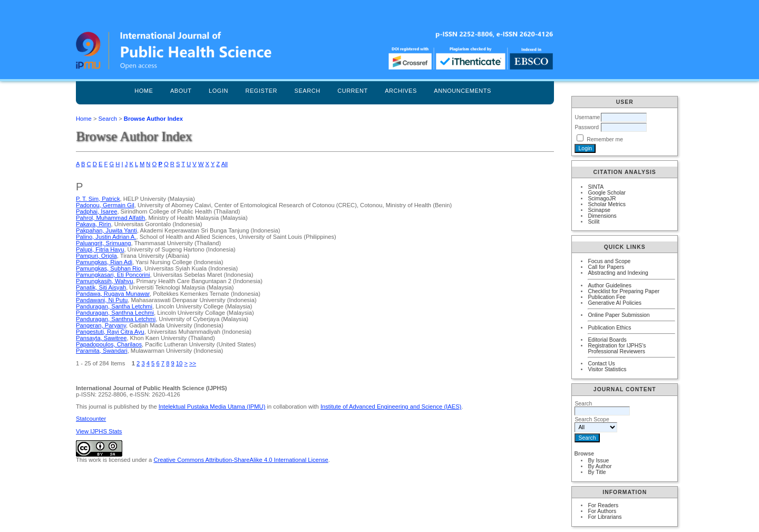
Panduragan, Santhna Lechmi (115, 313)
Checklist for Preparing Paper (624, 291)
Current (353, 91)
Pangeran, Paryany (101, 325)
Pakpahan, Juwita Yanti (106, 230)
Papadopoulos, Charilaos (109, 344)
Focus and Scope (609, 261)
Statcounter (91, 419)
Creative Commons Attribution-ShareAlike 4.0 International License (241, 460)
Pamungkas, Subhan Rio (109, 268)
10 (179, 363)
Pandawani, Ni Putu (102, 300)
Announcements (463, 91)
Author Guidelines (610, 286)
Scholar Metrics (607, 204)
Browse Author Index (153, 119)
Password (587, 127)
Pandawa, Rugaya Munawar (113, 294)
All (225, 164)
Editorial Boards (607, 340)
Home (144, 91)
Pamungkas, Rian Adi (104, 262)
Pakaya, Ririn (94, 224)
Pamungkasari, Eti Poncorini (113, 275)
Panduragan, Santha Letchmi (114, 306)
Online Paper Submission (619, 315)
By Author (600, 466)
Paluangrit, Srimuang (103, 243)
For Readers (603, 505)
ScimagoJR (602, 199)
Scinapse (599, 210)
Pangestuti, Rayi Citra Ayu (110, 332)
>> (193, 363)
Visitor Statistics (607, 369)
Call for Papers (606, 267)
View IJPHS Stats (99, 431)
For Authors (602, 511)
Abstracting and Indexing (618, 273)
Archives (401, 91)
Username (587, 117)
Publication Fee (607, 297)
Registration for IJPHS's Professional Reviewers (617, 349)
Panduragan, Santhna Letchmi (116, 319)
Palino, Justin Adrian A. (106, 237)
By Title (597, 472)
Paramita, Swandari (102, 351)
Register (261, 91)
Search (308, 91)
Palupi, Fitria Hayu (100, 249)
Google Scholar (607, 193)
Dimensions (602, 216)
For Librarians (605, 517)
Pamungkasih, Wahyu (104, 281)
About (181, 91)
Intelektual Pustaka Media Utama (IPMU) (212, 407)
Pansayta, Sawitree (101, 338)
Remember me (605, 139)
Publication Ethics (609, 328)
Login (218, 91)
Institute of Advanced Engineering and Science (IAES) (391, 407)
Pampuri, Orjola (96, 256)
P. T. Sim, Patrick (98, 199)
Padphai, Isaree (96, 211)
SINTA (596, 187)
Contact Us (601, 364)
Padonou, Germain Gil (105, 205)
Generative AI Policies (615, 303)
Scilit (593, 222)
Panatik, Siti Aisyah (101, 287)
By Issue (598, 461)
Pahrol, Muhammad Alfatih (110, 218)
